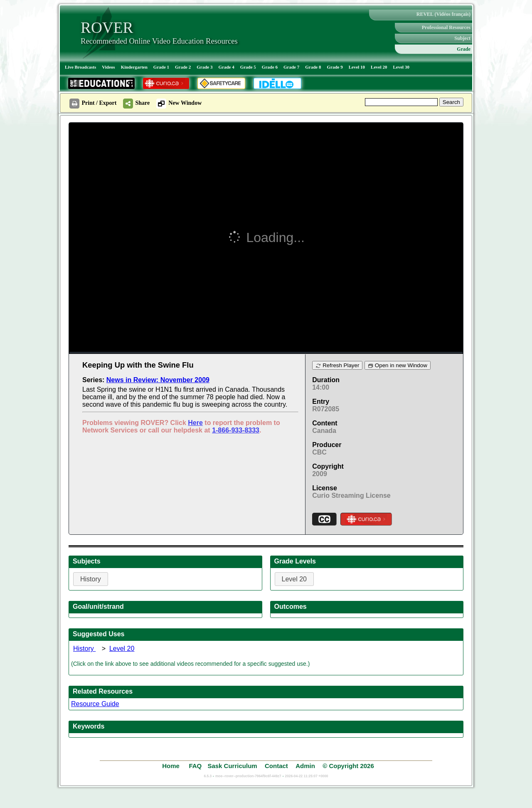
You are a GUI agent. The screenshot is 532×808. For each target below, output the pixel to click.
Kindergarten (134, 67)
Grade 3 (204, 67)
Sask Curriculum (232, 766)
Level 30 (401, 67)
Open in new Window (398, 365)
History (84, 649)
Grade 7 (291, 67)
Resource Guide (95, 704)
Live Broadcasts (80, 67)
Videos (108, 67)
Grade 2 (183, 67)
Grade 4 (226, 67)
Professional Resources (446, 27)
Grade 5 (248, 67)
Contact (276, 766)
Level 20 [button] (294, 579)
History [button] (91, 579)
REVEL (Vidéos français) (443, 14)
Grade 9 (335, 67)
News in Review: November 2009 (158, 380)
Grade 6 (270, 67)
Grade (464, 49)
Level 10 (357, 67)
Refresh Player (337, 365)
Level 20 (379, 67)
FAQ (195, 766)
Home (172, 766)
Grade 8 (313, 67)
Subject (462, 38)
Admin (305, 766)
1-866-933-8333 (236, 430)
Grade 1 (161, 67)
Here (195, 423)
